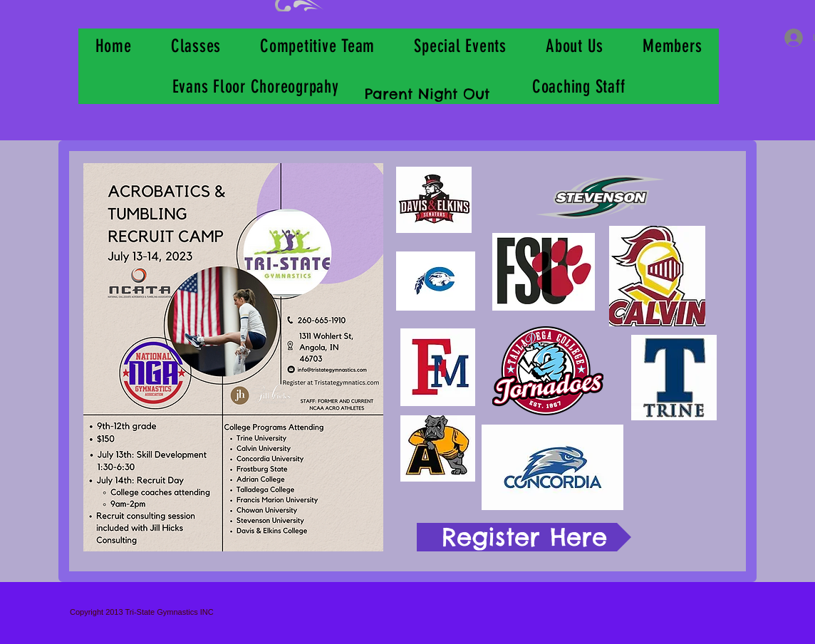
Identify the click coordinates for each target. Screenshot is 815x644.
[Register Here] (524, 537)
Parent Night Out (427, 94)
